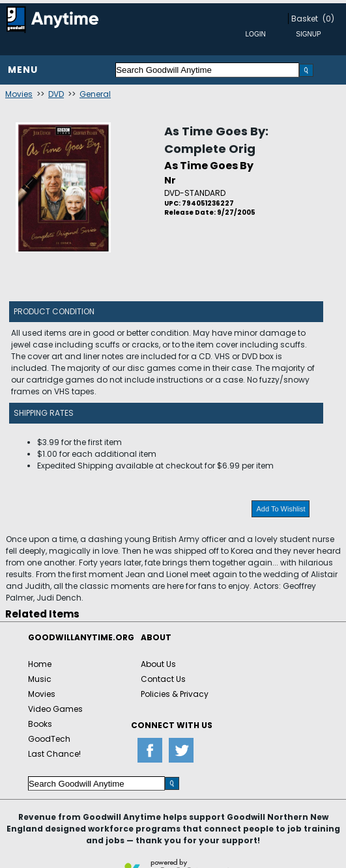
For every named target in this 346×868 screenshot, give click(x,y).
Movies (19, 94)
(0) (328, 19)
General (95, 94)
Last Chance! (54, 754)
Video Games (55, 709)
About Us (158, 664)
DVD (56, 94)
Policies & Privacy (175, 694)
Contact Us (163, 679)
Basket (305, 19)
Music (40, 679)
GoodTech (49, 739)
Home (40, 664)
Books (40, 724)
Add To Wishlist (281, 509)
